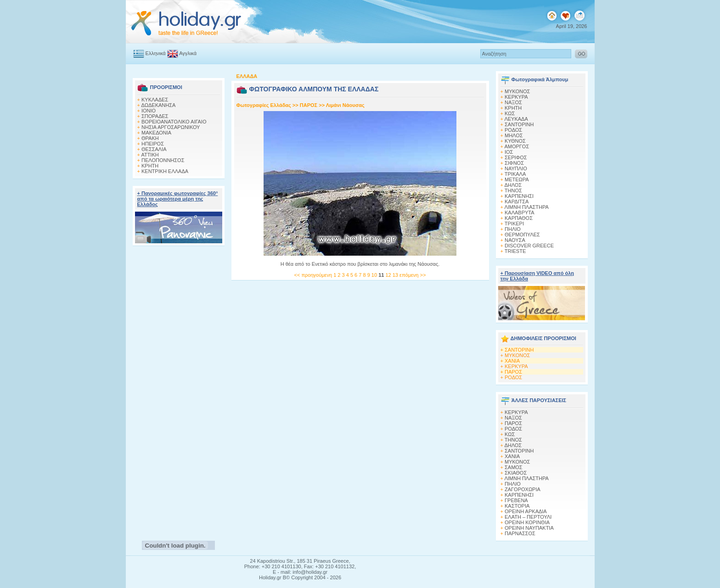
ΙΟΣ (509, 152)
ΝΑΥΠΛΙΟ (516, 168)
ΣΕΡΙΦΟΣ (516, 157)
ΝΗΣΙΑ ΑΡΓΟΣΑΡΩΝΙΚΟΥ (171, 127)
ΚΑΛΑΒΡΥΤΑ (520, 213)
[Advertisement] (178, 391)
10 (375, 275)
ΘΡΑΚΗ (150, 138)
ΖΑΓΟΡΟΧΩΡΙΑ (523, 489)
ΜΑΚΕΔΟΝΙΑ (156, 133)
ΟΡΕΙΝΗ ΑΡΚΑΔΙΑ (526, 511)
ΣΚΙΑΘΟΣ (516, 473)
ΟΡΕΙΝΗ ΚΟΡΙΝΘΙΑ (527, 522)
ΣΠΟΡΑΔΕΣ (155, 116)
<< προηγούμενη (313, 275)
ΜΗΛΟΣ (514, 135)
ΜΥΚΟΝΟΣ (517, 355)
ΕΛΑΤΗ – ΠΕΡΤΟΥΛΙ (528, 517)
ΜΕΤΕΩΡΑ (517, 179)
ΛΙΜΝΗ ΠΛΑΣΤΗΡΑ (526, 207)
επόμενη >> (413, 275)
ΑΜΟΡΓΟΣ (517, 146)
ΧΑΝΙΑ (512, 361)
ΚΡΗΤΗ (150, 166)
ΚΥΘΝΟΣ (515, 141)
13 (396, 275)
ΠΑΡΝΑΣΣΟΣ (520, 533)
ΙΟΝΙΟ (149, 111)
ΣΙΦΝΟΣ (514, 163)
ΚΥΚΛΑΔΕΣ (155, 100)
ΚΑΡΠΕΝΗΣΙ (519, 196)
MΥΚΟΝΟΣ (517, 91)
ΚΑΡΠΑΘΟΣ (519, 218)
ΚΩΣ (510, 113)
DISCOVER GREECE (529, 246)
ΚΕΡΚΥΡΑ (516, 97)
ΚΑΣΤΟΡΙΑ (517, 506)
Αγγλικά (182, 53)
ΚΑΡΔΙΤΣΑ (517, 202)
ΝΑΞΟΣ (513, 102)
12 (389, 275)
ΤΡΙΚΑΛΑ (515, 174)
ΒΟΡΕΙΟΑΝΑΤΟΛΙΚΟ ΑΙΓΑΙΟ (174, 122)
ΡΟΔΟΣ (513, 130)
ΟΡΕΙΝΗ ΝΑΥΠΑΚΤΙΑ (529, 528)
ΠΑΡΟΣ (309, 105)
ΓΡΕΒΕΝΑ (516, 500)
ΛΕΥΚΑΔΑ (516, 119)
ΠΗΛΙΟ (513, 229)
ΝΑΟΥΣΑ (515, 240)
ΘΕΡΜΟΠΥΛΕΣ (522, 235)
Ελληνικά (149, 53)
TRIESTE (515, 251)
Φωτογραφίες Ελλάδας (264, 105)
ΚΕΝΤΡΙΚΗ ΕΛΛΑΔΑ (165, 171)
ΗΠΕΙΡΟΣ (153, 144)
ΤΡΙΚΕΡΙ (514, 224)
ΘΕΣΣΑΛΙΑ (154, 149)
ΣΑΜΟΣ (514, 467)
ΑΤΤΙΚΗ (150, 155)
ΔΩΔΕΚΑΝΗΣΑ (158, 105)
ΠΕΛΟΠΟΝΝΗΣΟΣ (163, 160)
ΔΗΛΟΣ (513, 185)
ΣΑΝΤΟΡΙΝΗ (519, 124)
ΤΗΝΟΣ (513, 190)
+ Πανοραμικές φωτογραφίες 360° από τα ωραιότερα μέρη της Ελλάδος (178, 199)
